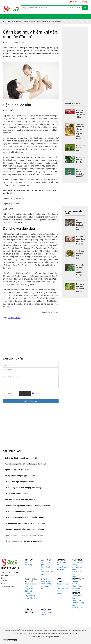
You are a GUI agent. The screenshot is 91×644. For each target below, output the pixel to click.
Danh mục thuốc (45, 587)
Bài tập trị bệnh (47, 612)
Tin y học (28, 562)
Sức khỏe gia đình (14, 21)
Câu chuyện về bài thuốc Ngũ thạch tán (80, 225)
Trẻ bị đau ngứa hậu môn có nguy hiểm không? (23, 488)
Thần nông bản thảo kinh (31, 585)
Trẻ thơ (75, 581)
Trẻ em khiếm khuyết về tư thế (17, 494)
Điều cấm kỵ (78, 579)
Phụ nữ (75, 584)
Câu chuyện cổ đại (62, 590)
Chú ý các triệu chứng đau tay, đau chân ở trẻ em (24, 535)
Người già (76, 588)
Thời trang (45, 615)
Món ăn (75, 577)
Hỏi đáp (76, 593)
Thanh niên (77, 586)
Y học (44, 579)
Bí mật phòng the (62, 564)
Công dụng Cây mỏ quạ (81, 148)
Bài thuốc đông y (46, 568)
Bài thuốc (46, 560)
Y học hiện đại (46, 584)
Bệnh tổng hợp (78, 608)
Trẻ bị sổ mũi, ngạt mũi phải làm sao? (19, 482)
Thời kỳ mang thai (77, 597)
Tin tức (29, 560)
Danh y (59, 593)
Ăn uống (75, 591)
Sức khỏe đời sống (77, 573)
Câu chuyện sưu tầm (63, 585)
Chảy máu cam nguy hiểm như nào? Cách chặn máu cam (27, 506)
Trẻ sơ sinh (77, 600)
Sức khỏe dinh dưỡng (78, 564)
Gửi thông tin (31, 401)
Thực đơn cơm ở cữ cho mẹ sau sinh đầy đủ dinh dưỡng (80, 131)
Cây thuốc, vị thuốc (31, 580)
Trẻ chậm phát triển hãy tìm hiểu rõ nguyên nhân (24, 541)
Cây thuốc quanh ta (29, 592)
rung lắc (11, 318)
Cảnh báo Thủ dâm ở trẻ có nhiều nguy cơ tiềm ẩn (24, 529)
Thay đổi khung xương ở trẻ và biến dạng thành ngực (26, 464)
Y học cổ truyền (47, 581)
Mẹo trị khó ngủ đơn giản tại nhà (17, 470)
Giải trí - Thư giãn (30, 611)
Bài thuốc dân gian (46, 564)
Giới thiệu (74, 2)
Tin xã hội (29, 565)
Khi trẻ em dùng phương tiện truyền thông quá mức (25, 523)
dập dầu (17, 318)
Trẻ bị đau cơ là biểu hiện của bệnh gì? (20, 511)
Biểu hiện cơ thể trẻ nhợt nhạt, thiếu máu (21, 500)
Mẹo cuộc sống (62, 567)
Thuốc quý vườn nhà (47, 573)
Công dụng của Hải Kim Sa (81, 160)
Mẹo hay (61, 560)
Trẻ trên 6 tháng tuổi (78, 604)
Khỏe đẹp (46, 610)
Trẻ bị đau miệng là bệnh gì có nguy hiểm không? (24, 517)
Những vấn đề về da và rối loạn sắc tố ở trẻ (22, 458)
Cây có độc (29, 589)
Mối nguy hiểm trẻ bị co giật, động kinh (20, 476)
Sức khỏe (77, 560)
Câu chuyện (61, 580)
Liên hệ (84, 2)
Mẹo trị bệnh (61, 569)
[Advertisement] (31, 338)
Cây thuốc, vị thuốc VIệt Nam (31, 597)
